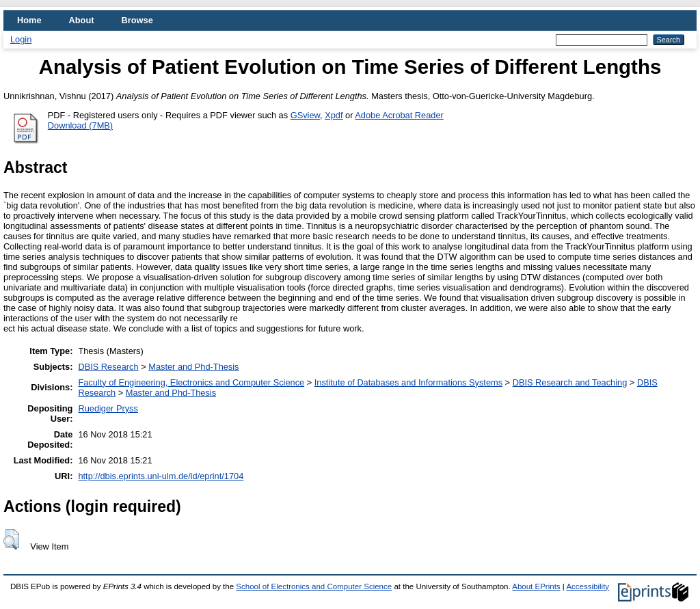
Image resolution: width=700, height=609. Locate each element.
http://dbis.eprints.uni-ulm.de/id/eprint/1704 (161, 476)
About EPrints (536, 586)
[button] (11, 539)
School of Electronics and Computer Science (314, 586)
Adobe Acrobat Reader (399, 115)
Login (21, 39)
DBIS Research (108, 367)
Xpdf (334, 115)
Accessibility (588, 586)
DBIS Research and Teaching (570, 382)
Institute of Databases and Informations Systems (408, 382)
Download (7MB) (80, 125)
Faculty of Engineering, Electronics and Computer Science (191, 382)
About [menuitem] (82, 20)
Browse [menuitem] (137, 20)
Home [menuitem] (29, 20)
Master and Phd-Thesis (193, 367)
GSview (305, 115)
